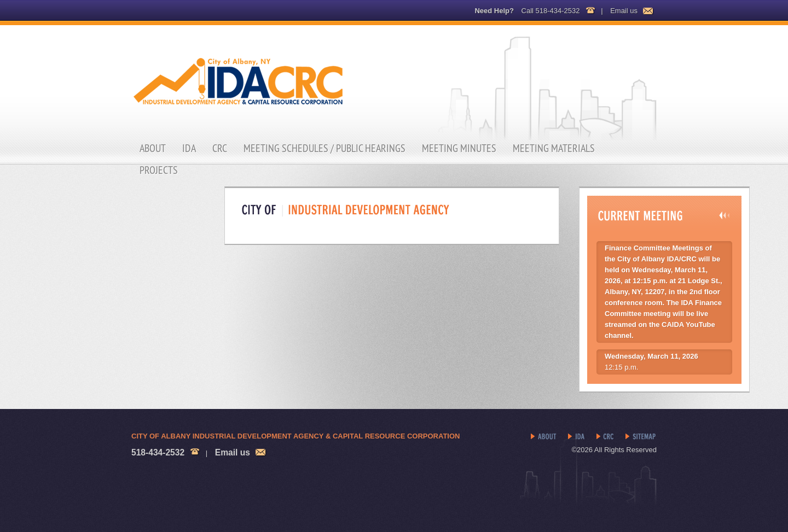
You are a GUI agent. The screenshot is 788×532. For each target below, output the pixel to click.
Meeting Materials (554, 148)
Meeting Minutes (459, 148)
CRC (220, 148)
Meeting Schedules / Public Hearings (325, 148)
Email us (624, 11)
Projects (159, 170)
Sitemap (641, 437)
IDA (189, 148)
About (153, 148)
